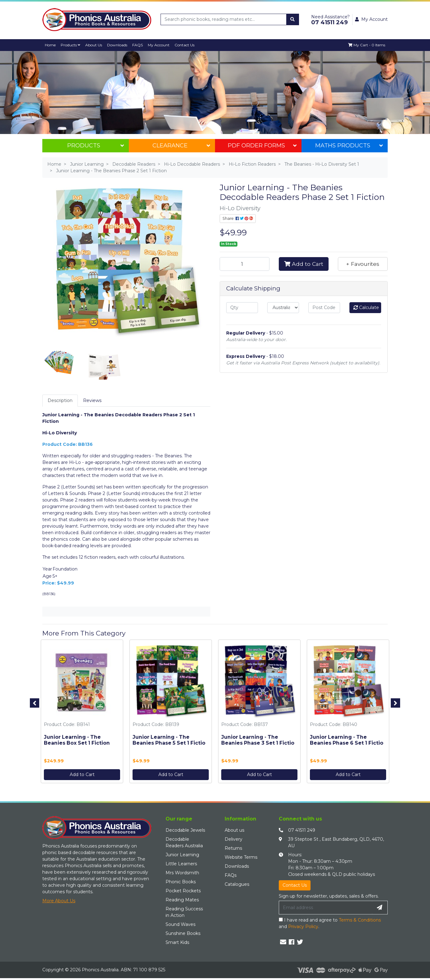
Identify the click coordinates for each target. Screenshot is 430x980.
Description (60, 400)
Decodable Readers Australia (184, 842)
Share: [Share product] (238, 218)
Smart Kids (177, 942)
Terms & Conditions (360, 920)
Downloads (119, 45)
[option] (82, 713)
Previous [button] (35, 703)
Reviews (92, 400)
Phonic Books (181, 882)
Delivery (234, 839)
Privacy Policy (303, 927)
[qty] (242, 308)
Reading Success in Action (184, 912)
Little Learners (181, 864)
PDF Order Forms (262, 146)
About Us (95, 45)
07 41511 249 (302, 830)
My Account (161, 45)
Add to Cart (304, 264)
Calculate (366, 307)
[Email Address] (325, 908)
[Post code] (324, 308)
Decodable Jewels (185, 830)
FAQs (231, 875)
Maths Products (349, 146)
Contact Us (187, 45)
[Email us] (283, 942)
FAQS (140, 45)
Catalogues (237, 884)
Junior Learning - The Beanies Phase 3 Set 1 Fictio (258, 740)
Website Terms (241, 857)
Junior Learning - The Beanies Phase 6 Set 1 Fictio (347, 740)
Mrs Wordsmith (182, 873)
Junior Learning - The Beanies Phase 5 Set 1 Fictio (169, 740)
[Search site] (292, 19)
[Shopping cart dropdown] (367, 45)
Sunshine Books (183, 933)
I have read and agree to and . (330, 923)
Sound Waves (180, 924)
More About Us (59, 901)
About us (234, 830)
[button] (363, 264)
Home (51, 45)
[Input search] (224, 19)
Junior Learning (182, 855)
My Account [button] (371, 19)
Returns (233, 848)
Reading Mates (182, 900)
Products (71, 45)
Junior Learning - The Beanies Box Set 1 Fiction (77, 740)
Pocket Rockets (183, 891)
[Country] (283, 308)
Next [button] (395, 703)
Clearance (181, 146)
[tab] (60, 401)
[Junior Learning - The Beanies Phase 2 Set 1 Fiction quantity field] (245, 264)
